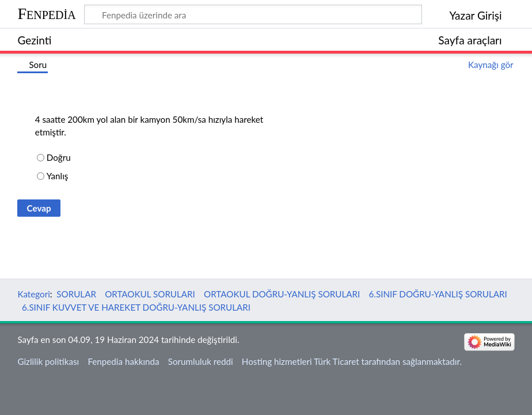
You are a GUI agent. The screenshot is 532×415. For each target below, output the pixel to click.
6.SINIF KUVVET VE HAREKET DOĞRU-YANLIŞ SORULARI (136, 307)
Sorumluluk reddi (201, 361)
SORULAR (76, 294)
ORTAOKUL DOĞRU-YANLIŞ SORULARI (282, 294)
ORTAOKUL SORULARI (150, 294)
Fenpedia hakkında (123, 361)
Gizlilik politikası (48, 361)
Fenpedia (46, 14)
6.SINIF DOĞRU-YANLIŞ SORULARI (438, 294)
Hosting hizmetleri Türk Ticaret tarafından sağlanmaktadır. (352, 361)
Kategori (33, 294)
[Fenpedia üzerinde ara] (253, 14)
